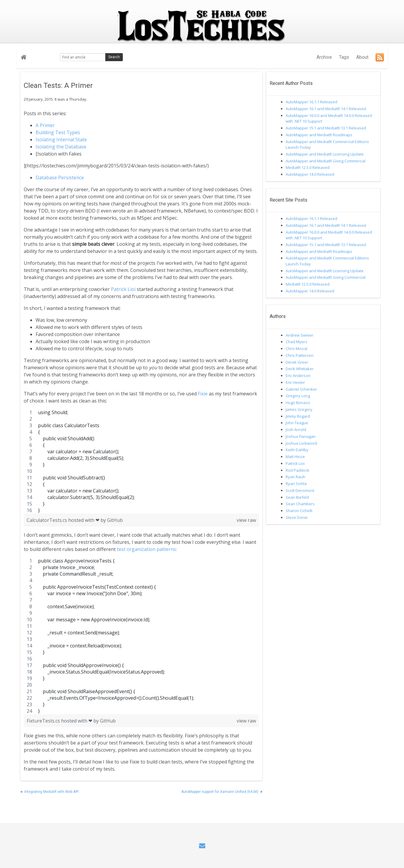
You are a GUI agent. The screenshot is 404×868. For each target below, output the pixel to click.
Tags (344, 57)
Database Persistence (60, 178)
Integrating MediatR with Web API (51, 792)
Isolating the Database (61, 147)
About (362, 57)
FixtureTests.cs (44, 721)
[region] (141, 461)
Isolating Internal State (61, 140)
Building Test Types (58, 132)
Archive (324, 57)
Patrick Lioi (123, 289)
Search (114, 57)
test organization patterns (146, 549)
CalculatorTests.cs (47, 520)
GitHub (115, 520)
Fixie (203, 394)
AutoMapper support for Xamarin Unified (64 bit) (220, 792)
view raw (246, 520)
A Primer (45, 125)
